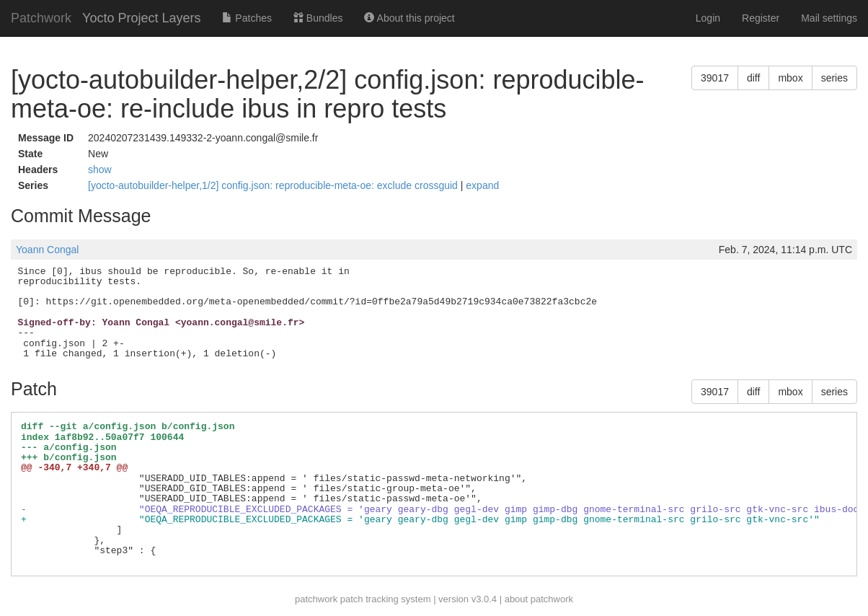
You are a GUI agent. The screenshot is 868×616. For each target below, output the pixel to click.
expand (482, 185)
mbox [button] (790, 78)
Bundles (318, 18)
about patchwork (539, 599)
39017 (715, 78)
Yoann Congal (47, 250)
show (100, 170)
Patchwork (41, 18)
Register (761, 18)
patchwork (316, 599)
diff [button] (753, 78)
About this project (409, 18)
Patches (247, 18)
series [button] (834, 78)
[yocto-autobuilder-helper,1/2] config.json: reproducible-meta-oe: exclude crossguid (274, 185)
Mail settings (829, 18)
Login (708, 18)
